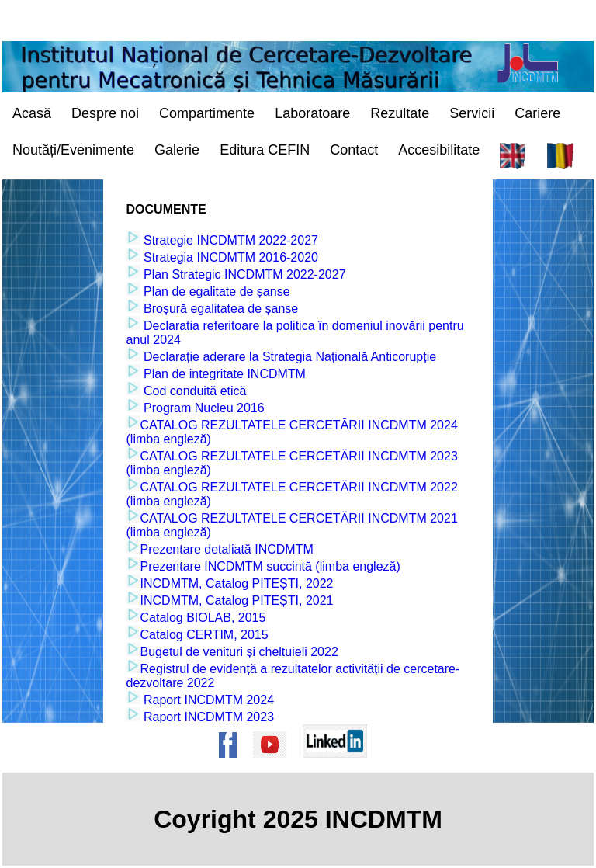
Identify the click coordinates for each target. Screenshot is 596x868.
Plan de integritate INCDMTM (223, 374)
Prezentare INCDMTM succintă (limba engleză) (270, 566)
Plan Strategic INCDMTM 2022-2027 (243, 274)
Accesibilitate (439, 150)
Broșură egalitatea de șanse (220, 309)
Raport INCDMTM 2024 (208, 700)
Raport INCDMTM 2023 (208, 717)
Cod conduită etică (194, 391)
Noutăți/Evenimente (73, 150)
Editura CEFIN (265, 150)
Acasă (32, 113)
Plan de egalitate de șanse (215, 292)
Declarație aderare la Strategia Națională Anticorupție (289, 357)
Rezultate (400, 113)
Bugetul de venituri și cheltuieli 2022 (239, 652)
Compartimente (207, 113)
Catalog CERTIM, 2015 (204, 635)
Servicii (472, 113)
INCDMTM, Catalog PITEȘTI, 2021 (237, 601)
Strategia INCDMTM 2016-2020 (229, 257)
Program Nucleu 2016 (203, 408)
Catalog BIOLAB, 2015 (203, 618)
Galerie (177, 150)
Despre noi (105, 113)
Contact (354, 150)
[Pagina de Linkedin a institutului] (340, 765)
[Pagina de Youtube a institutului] (275, 765)
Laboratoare (312, 113)
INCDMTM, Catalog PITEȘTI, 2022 (237, 583)
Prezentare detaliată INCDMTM (227, 549)
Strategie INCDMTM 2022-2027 (229, 240)
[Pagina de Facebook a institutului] (233, 765)
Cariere (537, 113)
